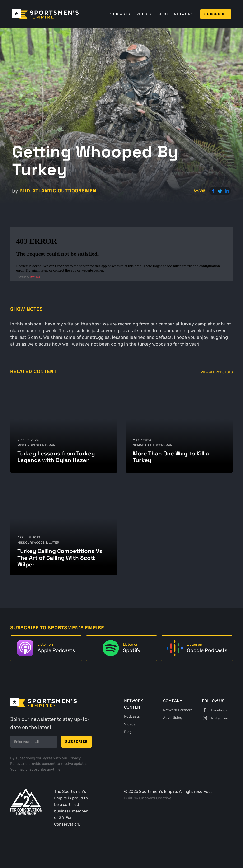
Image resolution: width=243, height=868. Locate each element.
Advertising (173, 718)
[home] (45, 14)
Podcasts (119, 14)
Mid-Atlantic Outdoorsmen (58, 191)
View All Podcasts (217, 372)
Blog (163, 14)
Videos (144, 14)
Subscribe (215, 14)
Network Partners (178, 710)
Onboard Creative (155, 798)
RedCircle (35, 277)
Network (184, 14)
